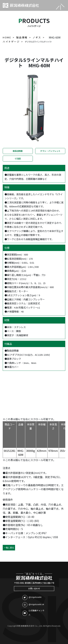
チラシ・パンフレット (50, 151)
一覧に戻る (9, 548)
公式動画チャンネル (33, 613)
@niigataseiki (32, 597)
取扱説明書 (18, 151)
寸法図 (18, 159)
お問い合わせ (34, 588)
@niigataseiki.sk (33, 605)
